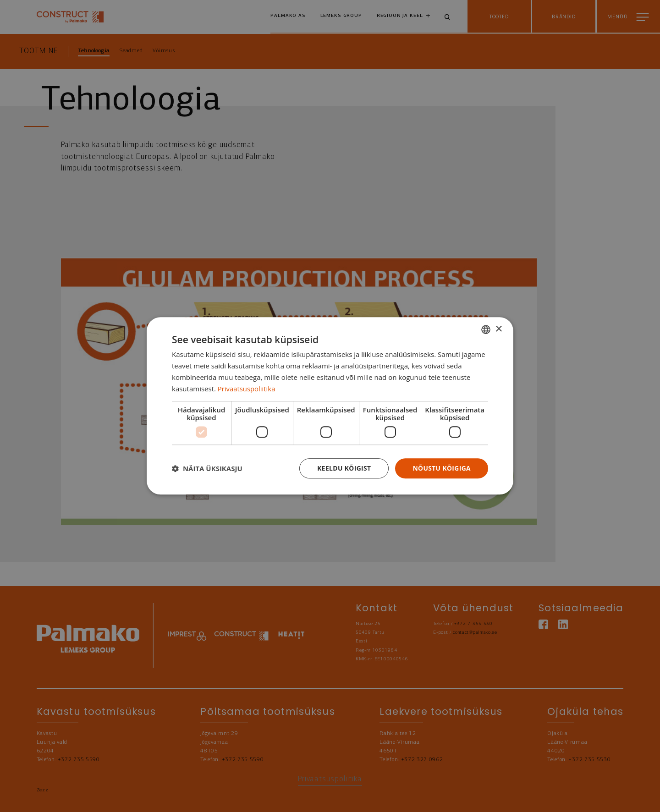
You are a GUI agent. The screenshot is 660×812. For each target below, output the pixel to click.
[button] (207, 469)
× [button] (498, 329)
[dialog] (330, 406)
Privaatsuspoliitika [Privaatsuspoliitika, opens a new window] (247, 389)
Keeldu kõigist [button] (343, 468)
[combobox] (486, 329)
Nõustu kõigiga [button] (441, 468)
